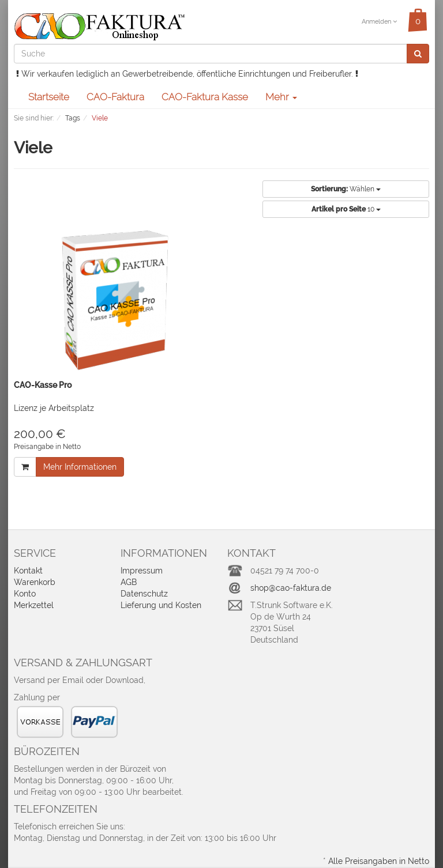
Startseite (49, 97)
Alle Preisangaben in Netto (379, 861)
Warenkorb (35, 582)
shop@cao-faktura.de (291, 588)
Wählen (346, 189)
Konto (25, 594)
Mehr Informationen (80, 467)
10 (346, 209)
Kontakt (28, 571)
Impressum (142, 571)
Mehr (281, 97)
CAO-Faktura (115, 97)
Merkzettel (34, 605)
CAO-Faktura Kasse (205, 97)
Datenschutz (144, 594)
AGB (129, 582)
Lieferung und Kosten (161, 605)
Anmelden (379, 22)
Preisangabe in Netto (47, 447)
